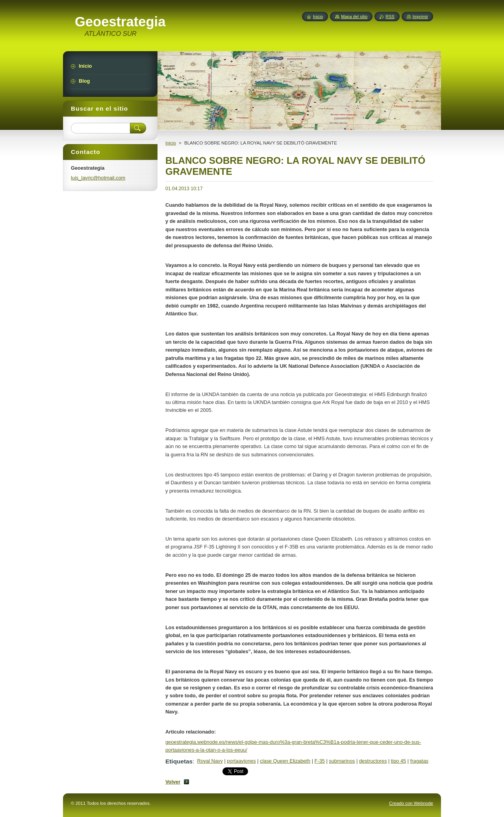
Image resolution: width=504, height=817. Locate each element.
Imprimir (420, 17)
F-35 (320, 761)
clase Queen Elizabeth (285, 761)
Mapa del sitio (354, 17)
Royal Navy (210, 761)
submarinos (342, 761)
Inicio (171, 143)
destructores (373, 761)
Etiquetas (179, 761)
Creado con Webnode (411, 803)
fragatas (419, 761)
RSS (390, 17)
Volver (173, 782)
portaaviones (241, 761)
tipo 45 (398, 761)
